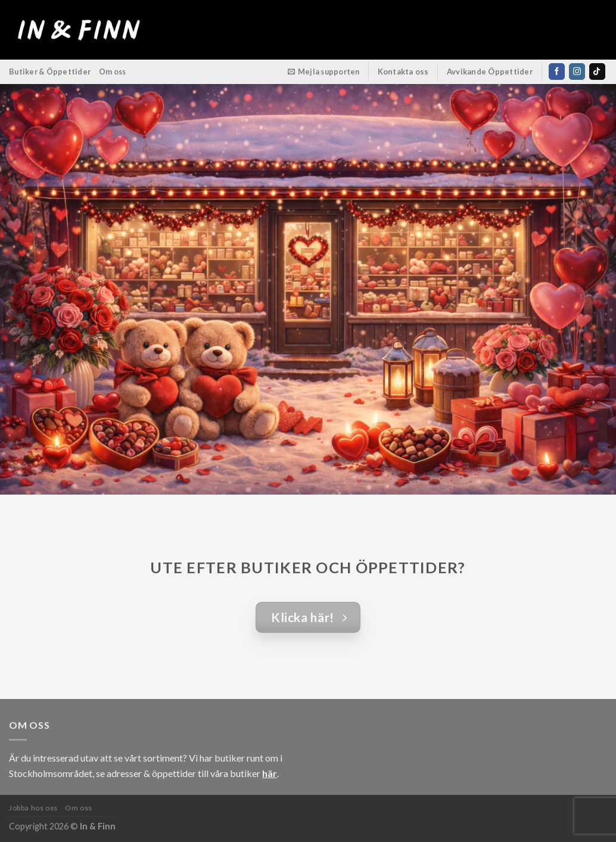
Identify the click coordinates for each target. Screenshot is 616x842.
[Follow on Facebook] (557, 72)
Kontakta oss (403, 72)
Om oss (113, 72)
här (270, 773)
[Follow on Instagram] (577, 72)
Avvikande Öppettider (490, 72)
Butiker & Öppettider (50, 72)
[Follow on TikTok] (597, 72)
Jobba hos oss (33, 808)
